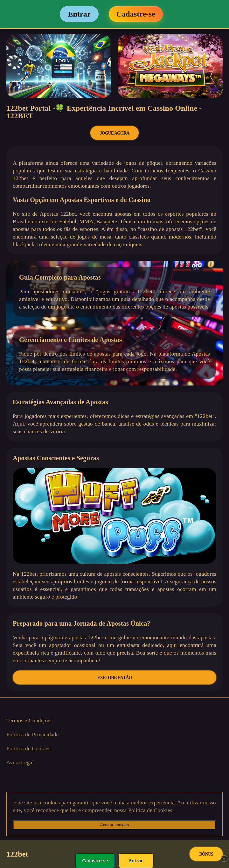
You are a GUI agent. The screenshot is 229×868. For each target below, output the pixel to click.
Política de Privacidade (33, 734)
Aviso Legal (20, 762)
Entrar (136, 861)
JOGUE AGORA (115, 133)
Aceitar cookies (114, 825)
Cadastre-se (95, 861)
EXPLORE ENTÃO (115, 677)
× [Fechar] (224, 859)
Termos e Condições (29, 720)
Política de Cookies (28, 748)
